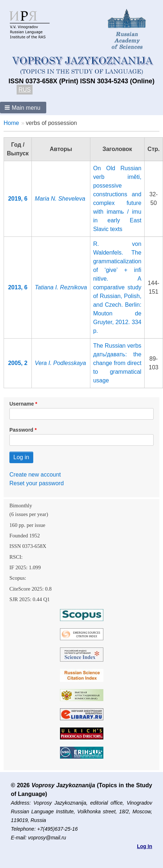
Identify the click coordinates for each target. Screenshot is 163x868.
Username (22, 404)
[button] (23, 108)
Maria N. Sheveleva (60, 199)
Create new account (35, 475)
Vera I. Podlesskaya (60, 363)
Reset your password (37, 483)
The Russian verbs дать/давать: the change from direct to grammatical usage (117, 363)
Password (21, 430)
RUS (25, 90)
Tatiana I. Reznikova (61, 287)
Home (11, 123)
